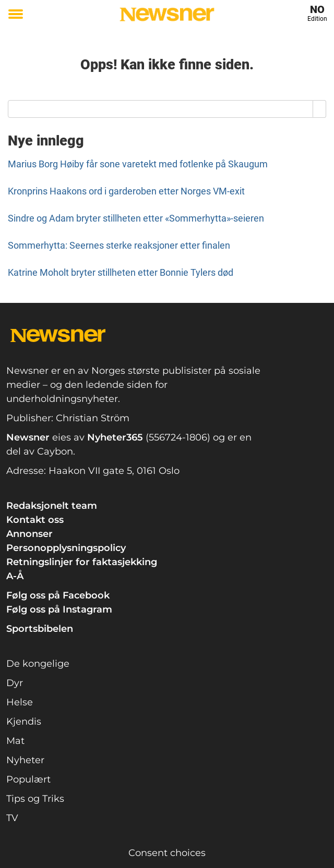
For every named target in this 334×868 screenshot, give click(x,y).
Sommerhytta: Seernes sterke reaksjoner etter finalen (119, 245)
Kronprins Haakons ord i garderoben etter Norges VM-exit (126, 191)
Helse (20, 702)
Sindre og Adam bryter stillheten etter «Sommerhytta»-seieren (136, 218)
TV (12, 818)
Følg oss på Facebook (58, 595)
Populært (28, 779)
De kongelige (38, 664)
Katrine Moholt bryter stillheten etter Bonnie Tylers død (121, 272)
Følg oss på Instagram (59, 609)
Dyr (15, 683)
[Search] (320, 109)
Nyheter (25, 760)
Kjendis (24, 722)
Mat (15, 741)
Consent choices (167, 853)
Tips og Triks (35, 799)
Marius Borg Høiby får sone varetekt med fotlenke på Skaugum (138, 164)
